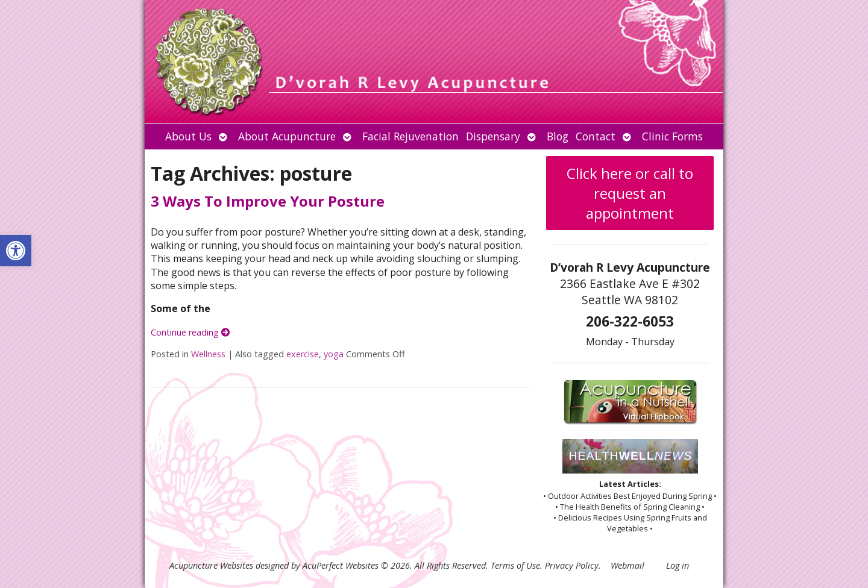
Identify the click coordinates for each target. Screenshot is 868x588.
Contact (596, 136)
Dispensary (493, 136)
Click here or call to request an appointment (630, 193)
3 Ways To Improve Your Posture (268, 201)
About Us (188, 136)
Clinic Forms (672, 136)
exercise (303, 354)
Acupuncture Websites (211, 565)
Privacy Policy (572, 565)
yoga (334, 354)
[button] (16, 251)
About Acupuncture (287, 136)
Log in (678, 565)
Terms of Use (515, 565)
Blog (558, 136)
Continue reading (190, 332)
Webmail (627, 565)
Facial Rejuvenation (410, 136)
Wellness (208, 354)
